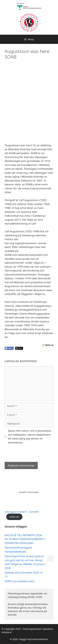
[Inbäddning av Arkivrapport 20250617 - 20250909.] (29, 492)
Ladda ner (14, 517)
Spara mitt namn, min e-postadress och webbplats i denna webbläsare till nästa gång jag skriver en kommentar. (30, 437)
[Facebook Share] (9, 348)
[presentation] (28, 454)
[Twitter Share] (19, 348)
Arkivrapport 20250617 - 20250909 (22, 512)
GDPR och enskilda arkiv (20, 581)
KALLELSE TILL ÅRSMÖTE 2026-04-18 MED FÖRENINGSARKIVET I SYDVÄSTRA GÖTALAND (25, 539)
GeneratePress (40, 639)
